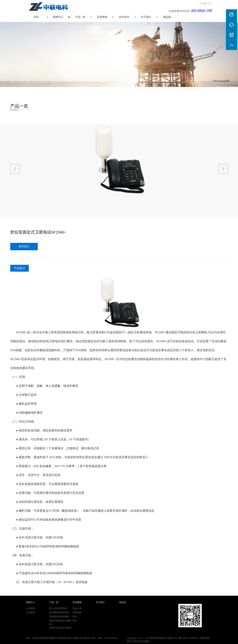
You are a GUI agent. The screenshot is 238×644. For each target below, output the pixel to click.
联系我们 (24, 246)
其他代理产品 (39, 82)
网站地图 (204, 638)
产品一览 (23, 82)
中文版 (203, 3)
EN (210, 3)
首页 (36, 17)
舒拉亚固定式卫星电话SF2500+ (68, 82)
